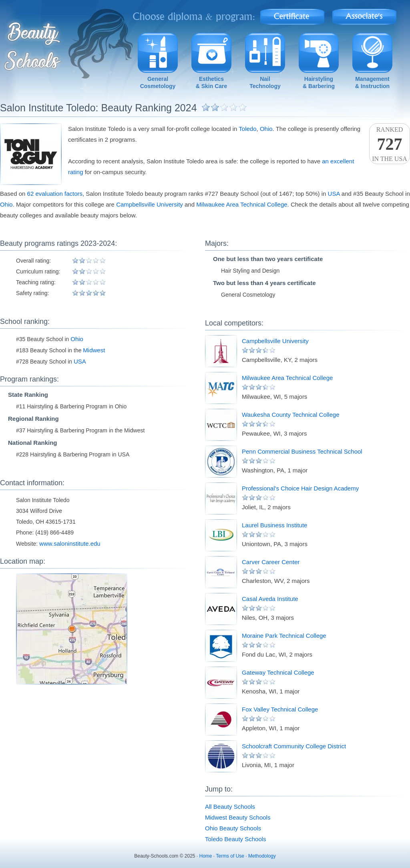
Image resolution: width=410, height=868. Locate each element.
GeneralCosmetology (158, 82)
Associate (365, 14)
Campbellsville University (150, 204)
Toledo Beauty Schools (236, 839)
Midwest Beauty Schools (238, 817)
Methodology (262, 856)
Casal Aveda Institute (270, 599)
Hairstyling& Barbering (319, 82)
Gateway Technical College (278, 672)
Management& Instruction (372, 82)
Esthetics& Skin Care (212, 82)
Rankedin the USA (390, 144)
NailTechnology (265, 82)
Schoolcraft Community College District (294, 746)
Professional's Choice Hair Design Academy (300, 488)
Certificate (292, 14)
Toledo (247, 129)
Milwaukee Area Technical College (242, 204)
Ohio (266, 129)
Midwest (94, 350)
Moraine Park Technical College (284, 636)
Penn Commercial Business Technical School (302, 451)
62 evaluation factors (55, 194)
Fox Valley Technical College (280, 709)
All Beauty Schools (230, 807)
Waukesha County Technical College (290, 415)
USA (334, 194)
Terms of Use (230, 856)
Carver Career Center (271, 562)
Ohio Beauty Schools (233, 828)
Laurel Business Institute (274, 525)
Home (206, 856)
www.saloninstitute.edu (70, 544)
